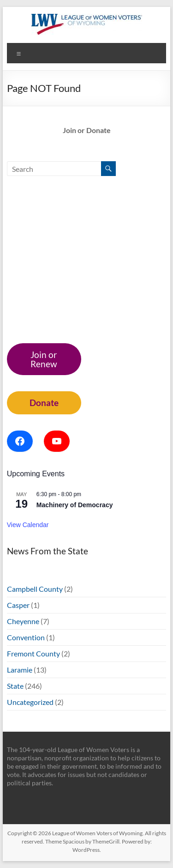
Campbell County (35, 589)
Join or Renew (44, 359)
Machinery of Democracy (75, 505)
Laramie (20, 670)
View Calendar (28, 525)
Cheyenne (23, 621)
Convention (26, 637)
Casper (18, 605)
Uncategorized (30, 702)
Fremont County (33, 653)
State (15, 686)
